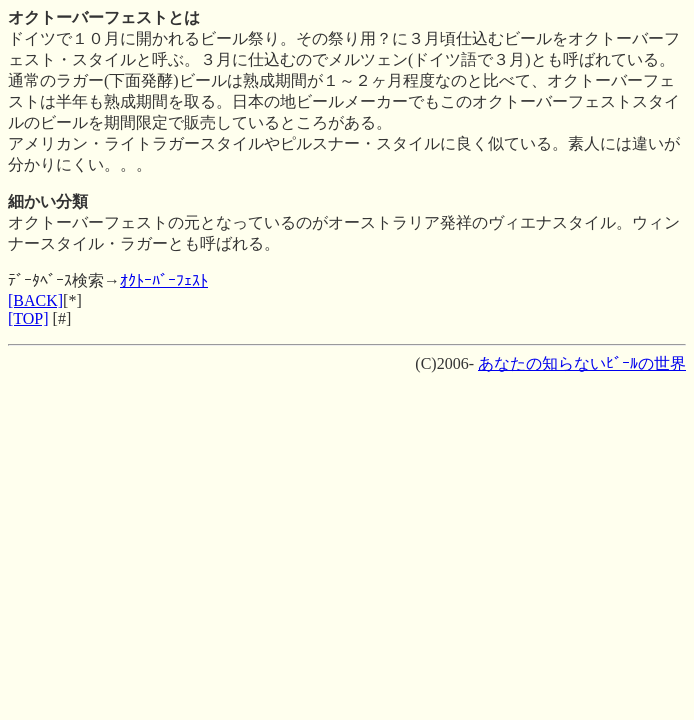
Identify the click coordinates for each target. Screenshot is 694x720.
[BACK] (35, 300)
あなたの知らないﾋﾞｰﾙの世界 (582, 363)
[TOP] (28, 318)
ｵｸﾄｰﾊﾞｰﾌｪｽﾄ (164, 280)
